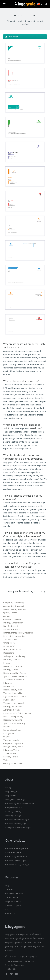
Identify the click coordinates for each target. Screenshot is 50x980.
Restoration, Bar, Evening (15, 673)
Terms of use (12, 897)
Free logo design (13, 815)
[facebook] (7, 975)
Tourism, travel (10, 639)
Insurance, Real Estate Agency (17, 713)
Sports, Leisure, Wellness (15, 676)
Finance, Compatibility (13, 716)
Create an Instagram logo (17, 864)
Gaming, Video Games (13, 763)
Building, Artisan (11, 670)
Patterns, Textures (12, 659)
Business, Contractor (13, 666)
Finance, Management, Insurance (18, 633)
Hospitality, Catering (13, 720)
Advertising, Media (12, 710)
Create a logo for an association (20, 803)
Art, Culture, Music (12, 629)
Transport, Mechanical (13, 703)
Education (8, 683)
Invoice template (13, 852)
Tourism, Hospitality (13, 693)
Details (7, 726)
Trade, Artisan (10, 753)
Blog (7, 885)
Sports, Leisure (10, 613)
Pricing (8, 787)
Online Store (9, 643)
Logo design (11, 791)
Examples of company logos (18, 828)
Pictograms (9, 733)
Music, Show (9, 700)
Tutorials (9, 889)
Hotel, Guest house (12, 649)
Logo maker (11, 795)
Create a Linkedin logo (15, 860)
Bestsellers (9, 653)
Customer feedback (14, 893)
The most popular (12, 740)
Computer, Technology (14, 603)
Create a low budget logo (17, 819)
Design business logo (15, 799)
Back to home (25, 4)
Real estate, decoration (14, 636)
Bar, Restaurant (11, 626)
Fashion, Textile (11, 757)
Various (7, 760)
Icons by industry (13, 811)
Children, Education (12, 619)
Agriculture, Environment (15, 696)
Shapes (7, 737)
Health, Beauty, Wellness (15, 609)
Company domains (14, 807)
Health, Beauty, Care (13, 690)
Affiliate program (13, 905)
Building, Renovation (13, 706)
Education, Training (12, 750)
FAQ (7, 909)
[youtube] (16, 975)
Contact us (10, 913)
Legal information (13, 901)
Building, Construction (13, 623)
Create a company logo (16, 824)
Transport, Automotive (14, 680)
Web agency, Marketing (14, 656)
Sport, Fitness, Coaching (14, 723)
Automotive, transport (14, 606)
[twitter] (12, 975)
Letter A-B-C (9, 646)
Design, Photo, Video (13, 747)
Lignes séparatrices (12, 730)
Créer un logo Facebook (16, 856)
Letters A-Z (9, 686)
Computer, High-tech (13, 743)
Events (7, 663)
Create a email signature (17, 848)
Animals (7, 616)
